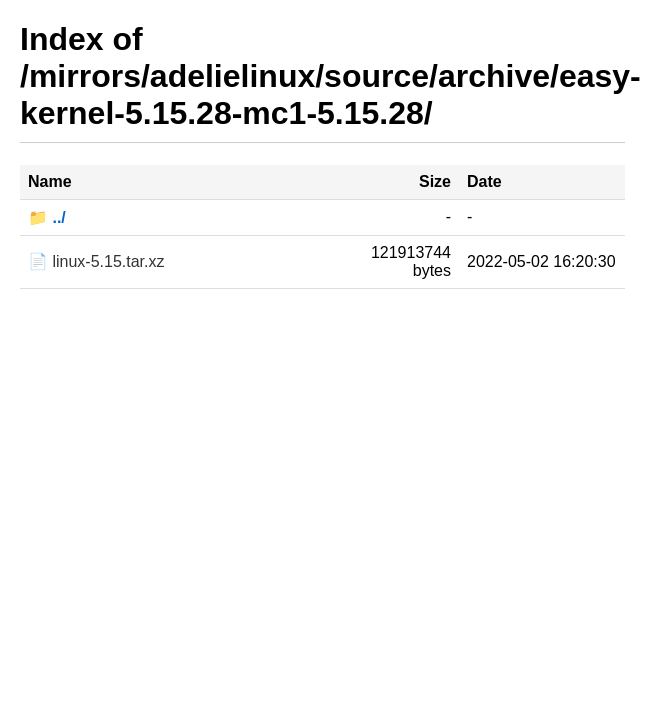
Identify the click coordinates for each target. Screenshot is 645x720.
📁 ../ (47, 217)
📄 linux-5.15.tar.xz (96, 261)
